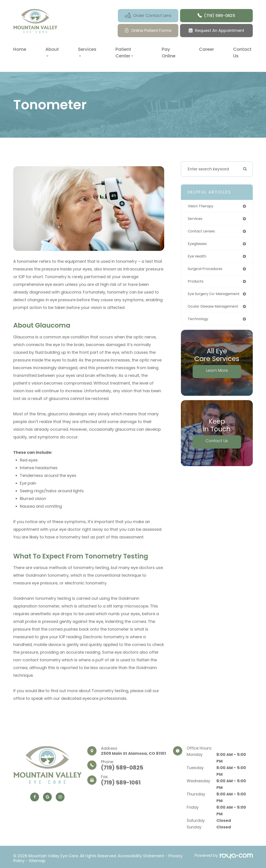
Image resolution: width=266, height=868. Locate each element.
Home (20, 49)
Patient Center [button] (124, 53)
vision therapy (202, 206)
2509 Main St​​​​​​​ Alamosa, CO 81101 (133, 753)
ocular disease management (216, 309)
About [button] (52, 51)
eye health (198, 258)
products (196, 283)
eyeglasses (199, 245)
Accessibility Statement (141, 855)
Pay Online (169, 53)
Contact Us (242, 53)
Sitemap (37, 859)
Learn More (217, 374)
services (196, 219)
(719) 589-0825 (122, 768)
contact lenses (203, 232)
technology (199, 322)
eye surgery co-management (217, 296)
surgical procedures (207, 271)
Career (206, 49)
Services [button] (87, 51)
